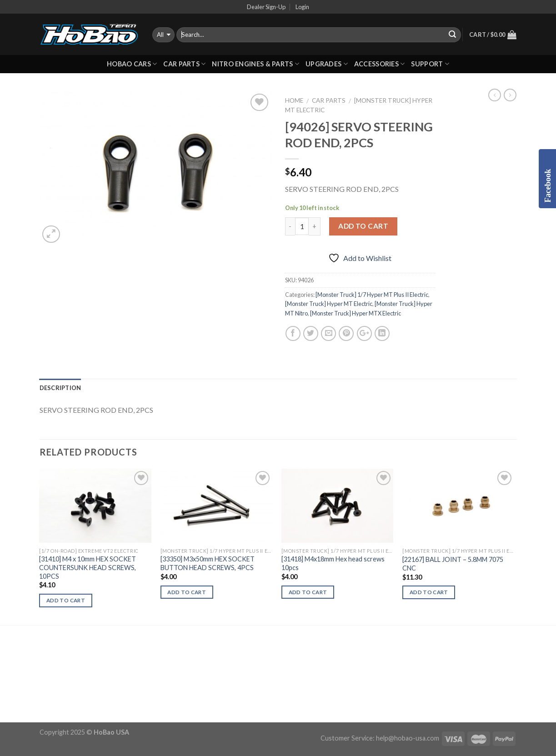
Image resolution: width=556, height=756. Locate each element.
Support (430, 64)
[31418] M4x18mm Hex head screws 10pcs (333, 563)
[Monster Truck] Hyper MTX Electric (356, 313)
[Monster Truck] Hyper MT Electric (329, 304)
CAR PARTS (184, 64)
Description (60, 388)
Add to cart (363, 226)
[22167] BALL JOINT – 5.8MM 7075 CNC (453, 564)
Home (294, 100)
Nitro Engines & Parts (255, 64)
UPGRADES (327, 64)
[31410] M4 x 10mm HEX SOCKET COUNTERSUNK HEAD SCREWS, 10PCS (88, 567)
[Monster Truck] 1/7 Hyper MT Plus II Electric (372, 295)
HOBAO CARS (132, 64)
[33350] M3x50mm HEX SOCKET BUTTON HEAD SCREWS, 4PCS (208, 563)
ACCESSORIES (380, 64)
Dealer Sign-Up (266, 7)
